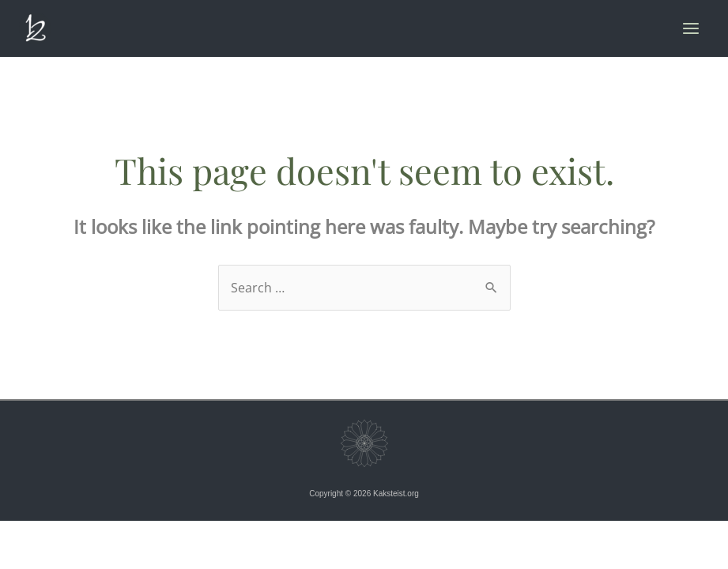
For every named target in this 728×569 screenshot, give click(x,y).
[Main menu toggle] (691, 28)
